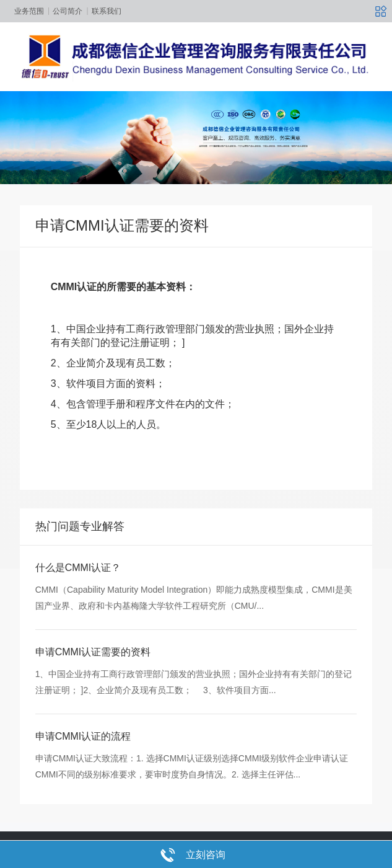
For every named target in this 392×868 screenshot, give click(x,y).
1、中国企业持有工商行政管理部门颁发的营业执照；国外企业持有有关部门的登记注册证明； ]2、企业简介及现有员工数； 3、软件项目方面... (194, 705)
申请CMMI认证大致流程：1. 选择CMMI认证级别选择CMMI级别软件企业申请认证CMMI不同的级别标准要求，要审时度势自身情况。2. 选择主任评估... (192, 789)
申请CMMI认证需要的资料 (93, 675)
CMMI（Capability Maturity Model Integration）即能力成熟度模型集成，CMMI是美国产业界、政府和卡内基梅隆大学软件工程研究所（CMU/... (194, 621)
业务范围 (29, 11)
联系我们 (107, 11)
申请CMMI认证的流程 (83, 759)
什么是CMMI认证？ (78, 591)
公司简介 (68, 11)
